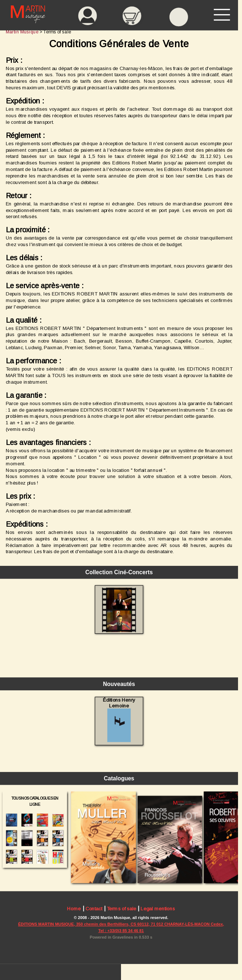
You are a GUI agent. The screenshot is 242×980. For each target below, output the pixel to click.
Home (74, 909)
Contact (94, 909)
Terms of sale (122, 909)
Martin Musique (22, 32)
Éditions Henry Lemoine (119, 720)
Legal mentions (158, 909)
